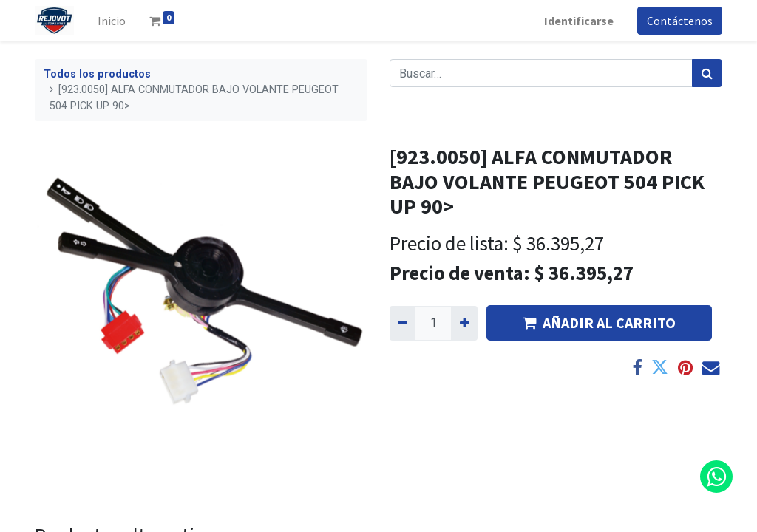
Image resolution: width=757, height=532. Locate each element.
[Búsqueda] (707, 73)
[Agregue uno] (464, 323)
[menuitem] (112, 21)
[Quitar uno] (403, 323)
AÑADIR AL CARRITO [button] (599, 323)
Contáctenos (680, 21)
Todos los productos (97, 74)
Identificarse (579, 21)
